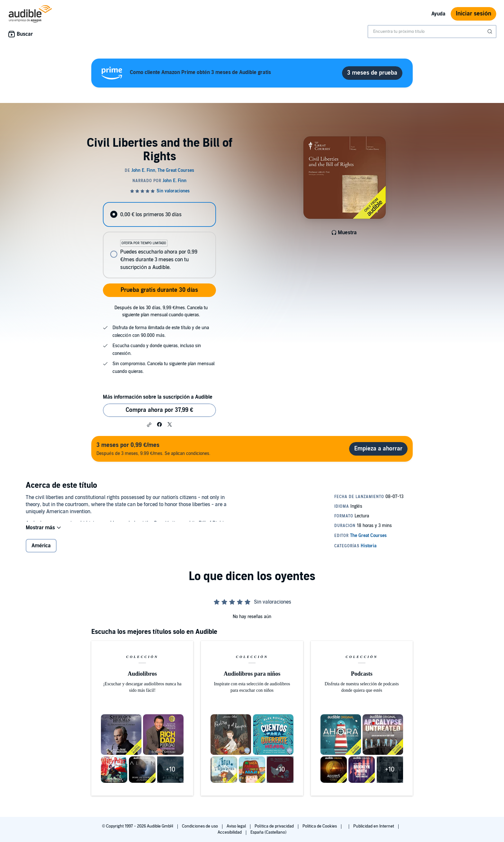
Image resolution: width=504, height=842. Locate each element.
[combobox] (432, 32)
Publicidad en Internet (374, 826)
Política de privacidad (275, 826)
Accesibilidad (230, 832)
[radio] (159, 214)
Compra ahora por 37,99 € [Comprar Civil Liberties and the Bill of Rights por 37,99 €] (159, 410)
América (41, 551)
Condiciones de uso (200, 826)
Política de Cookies (320, 826)
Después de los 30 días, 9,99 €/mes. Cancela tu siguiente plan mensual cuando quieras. (161, 311)
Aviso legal (237, 826)
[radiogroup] (159, 240)
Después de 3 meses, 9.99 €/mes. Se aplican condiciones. (153, 449)
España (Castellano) (268, 832)
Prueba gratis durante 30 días (159, 290)
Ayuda (438, 14)
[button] (149, 425)
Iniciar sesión (473, 14)
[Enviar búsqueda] (491, 32)
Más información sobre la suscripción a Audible (158, 397)
